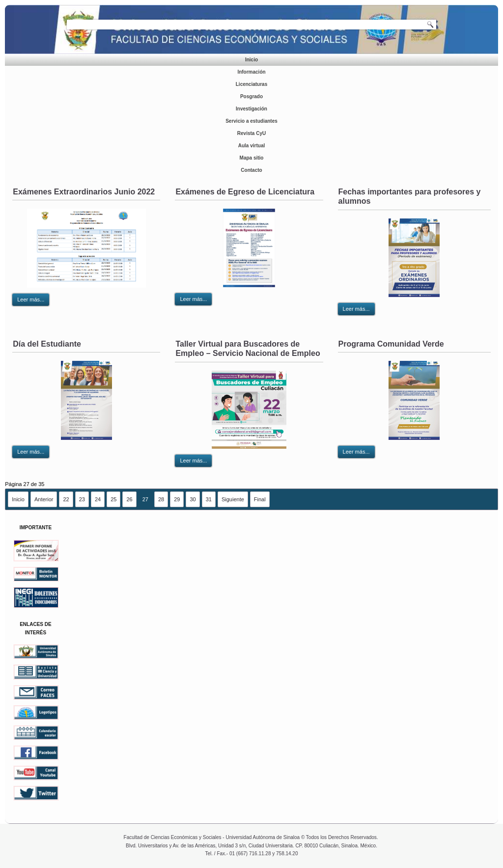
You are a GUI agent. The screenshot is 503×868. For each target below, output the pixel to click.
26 (129, 499)
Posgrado (251, 96)
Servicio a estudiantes (251, 121)
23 (82, 499)
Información (251, 72)
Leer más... (31, 299)
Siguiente (233, 499)
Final (260, 499)
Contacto (251, 170)
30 (193, 499)
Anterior (44, 499)
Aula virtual (251, 146)
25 (113, 499)
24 (98, 499)
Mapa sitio (252, 158)
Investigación (251, 109)
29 (177, 499)
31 (209, 499)
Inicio (251, 60)
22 (66, 499)
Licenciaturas (251, 84)
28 (161, 499)
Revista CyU (251, 133)
